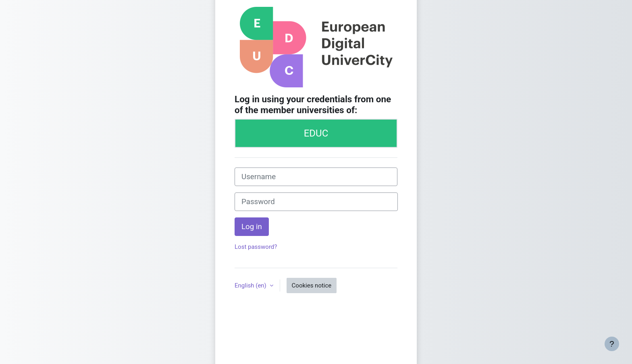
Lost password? (256, 247)
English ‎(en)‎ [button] (251, 285)
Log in (252, 227)
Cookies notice (312, 285)
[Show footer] (612, 344)
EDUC (316, 133)
